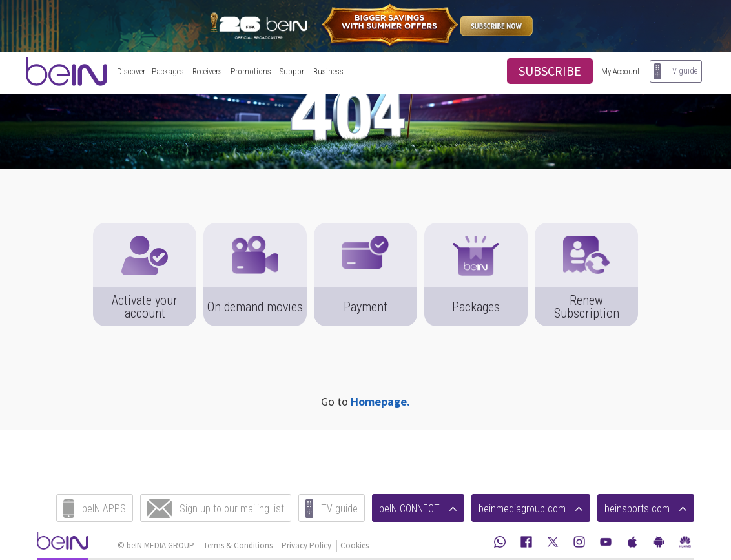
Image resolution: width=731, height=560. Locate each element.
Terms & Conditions (238, 545)
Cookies (355, 545)
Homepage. (380, 401)
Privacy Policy (306, 545)
